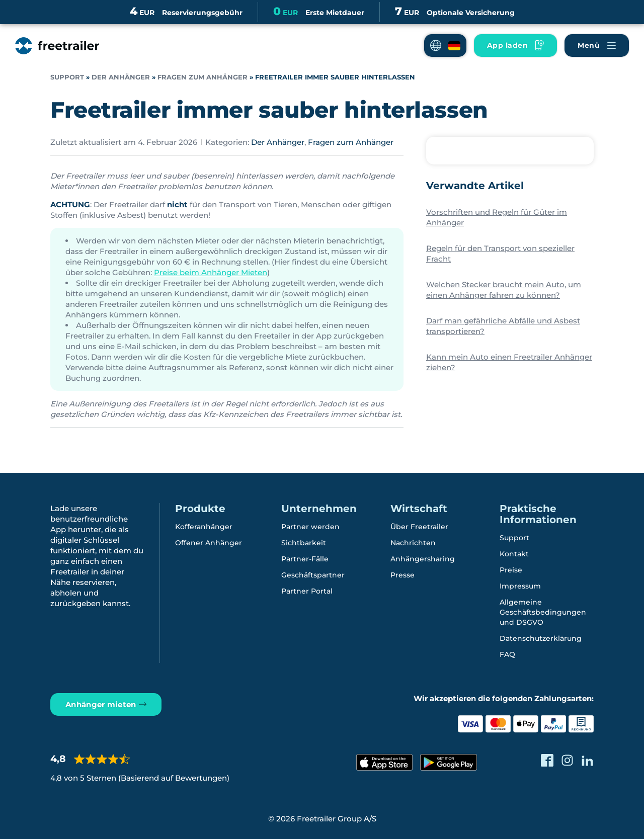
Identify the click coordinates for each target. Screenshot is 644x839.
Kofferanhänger (204, 527)
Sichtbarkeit (304, 543)
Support (67, 77)
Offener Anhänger (209, 543)
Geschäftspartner (313, 575)
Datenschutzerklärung (541, 638)
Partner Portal (307, 591)
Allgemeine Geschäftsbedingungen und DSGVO (543, 612)
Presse (403, 575)
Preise (511, 570)
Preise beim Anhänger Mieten (211, 272)
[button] (445, 46)
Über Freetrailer (419, 527)
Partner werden (310, 527)
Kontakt (514, 554)
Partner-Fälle (305, 559)
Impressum (520, 586)
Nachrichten (413, 543)
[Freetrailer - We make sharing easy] (57, 46)
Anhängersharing (423, 559)
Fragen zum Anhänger (203, 77)
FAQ (507, 654)
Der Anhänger (121, 77)
